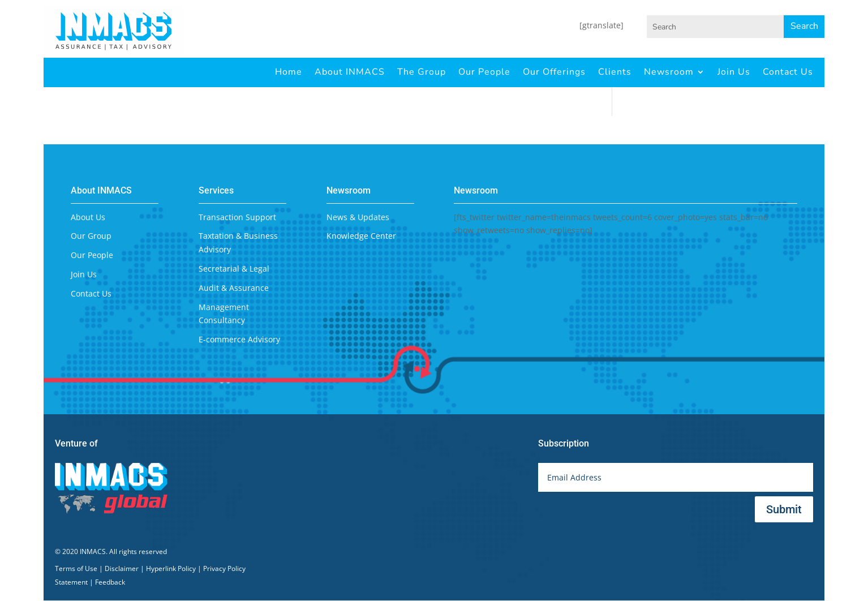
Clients (615, 72)
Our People (484, 72)
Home (289, 72)
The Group (422, 72)
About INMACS (350, 72)
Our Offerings (554, 72)
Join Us (734, 72)
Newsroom (669, 72)
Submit (784, 509)
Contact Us (788, 72)
